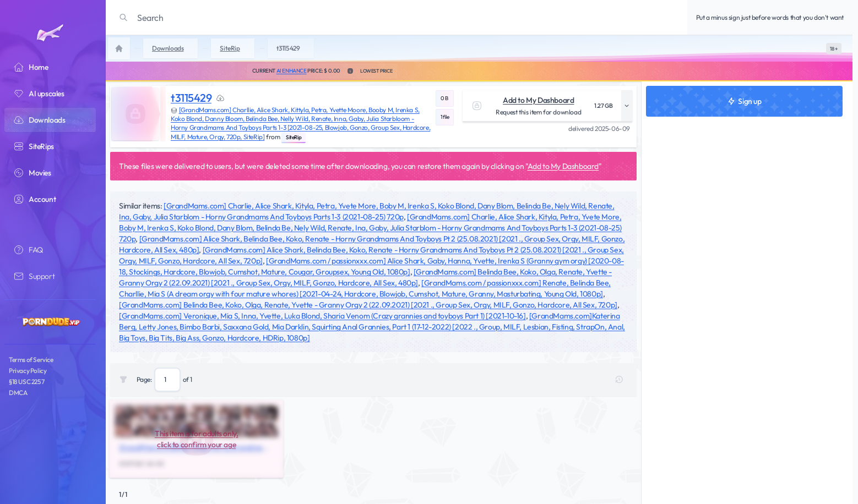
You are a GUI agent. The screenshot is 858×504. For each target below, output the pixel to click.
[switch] (834, 48)
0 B (444, 98)
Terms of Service (31, 360)
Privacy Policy (28, 371)
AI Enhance (292, 71)
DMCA (18, 393)
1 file (445, 117)
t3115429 (191, 98)
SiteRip (294, 137)
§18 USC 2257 (26, 382)
